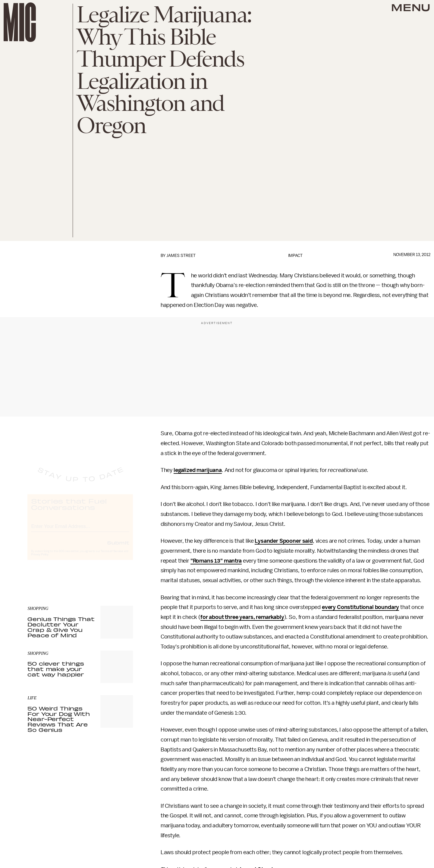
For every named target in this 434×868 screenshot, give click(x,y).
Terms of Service (112, 557)
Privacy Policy (40, 560)
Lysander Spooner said (284, 541)
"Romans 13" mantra (216, 561)
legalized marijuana (198, 470)
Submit (118, 548)
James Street (181, 256)
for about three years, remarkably (242, 617)
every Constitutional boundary (360, 607)
